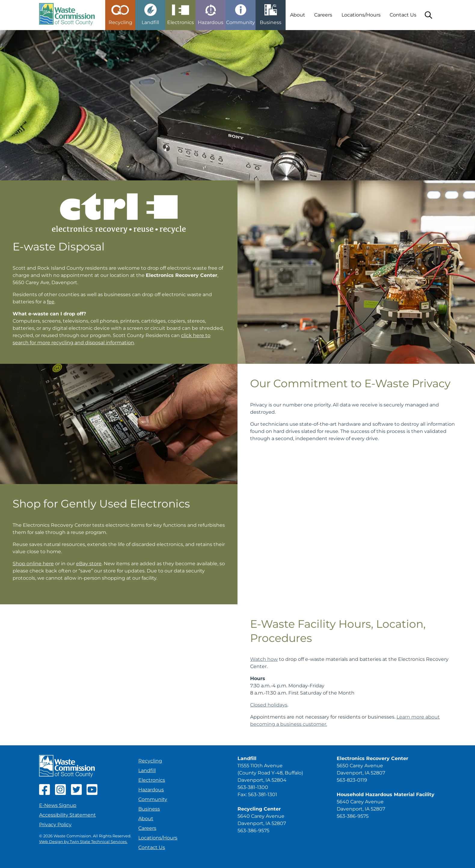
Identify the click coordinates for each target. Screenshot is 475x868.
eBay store (89, 564)
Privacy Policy (55, 825)
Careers (323, 15)
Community (153, 799)
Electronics (152, 780)
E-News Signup (58, 805)
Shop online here (33, 564)
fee (51, 302)
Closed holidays (269, 705)
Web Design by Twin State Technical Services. (83, 842)
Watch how (264, 659)
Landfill (147, 770)
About (298, 15)
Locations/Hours (361, 15)
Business (149, 809)
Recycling (150, 761)
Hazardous (151, 790)
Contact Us (403, 15)
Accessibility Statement (67, 815)
